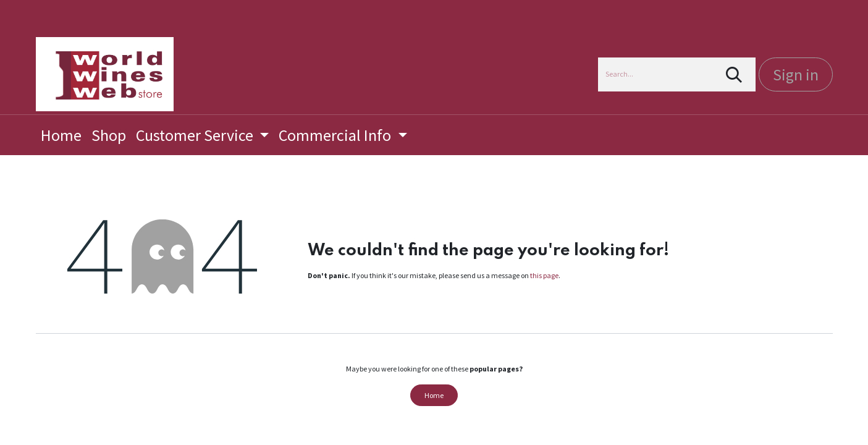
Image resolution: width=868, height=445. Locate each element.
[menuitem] (61, 135)
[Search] (734, 74)
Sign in (796, 74)
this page (544, 275)
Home (434, 395)
